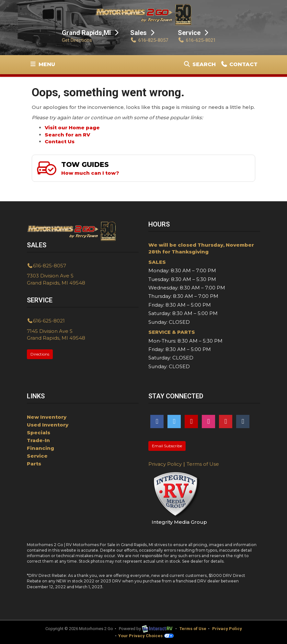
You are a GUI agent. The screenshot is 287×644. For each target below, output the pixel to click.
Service (37, 456)
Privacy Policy (165, 464)
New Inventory (47, 417)
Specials (39, 433)
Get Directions (77, 40)
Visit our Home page (72, 128)
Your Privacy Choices (146, 636)
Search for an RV (67, 135)
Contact (239, 66)
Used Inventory (48, 425)
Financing (40, 448)
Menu (43, 66)
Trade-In (38, 440)
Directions (40, 354)
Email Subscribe (167, 446)
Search (199, 66)
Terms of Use (203, 464)
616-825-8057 (149, 40)
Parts (34, 464)
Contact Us (60, 141)
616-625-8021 (197, 40)
